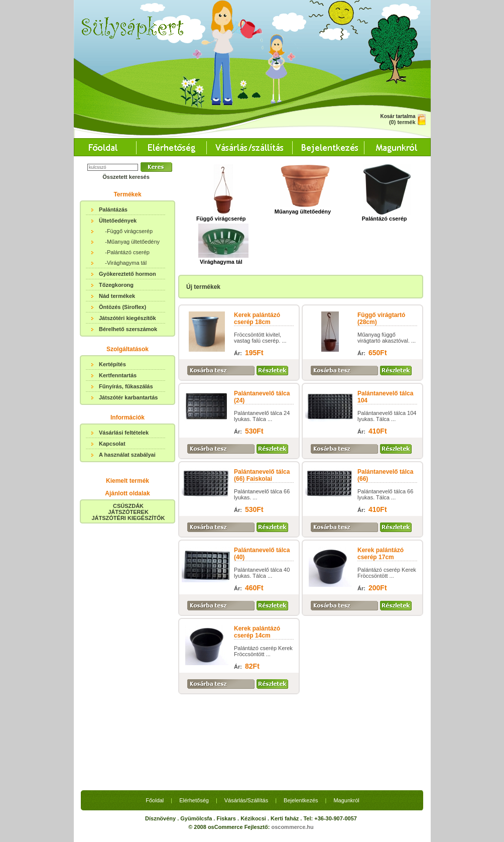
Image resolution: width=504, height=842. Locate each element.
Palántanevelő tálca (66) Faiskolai (262, 475)
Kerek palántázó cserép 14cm (257, 632)
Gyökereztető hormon (128, 274)
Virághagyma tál (223, 259)
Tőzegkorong (116, 285)
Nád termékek (117, 296)
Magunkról (346, 707)
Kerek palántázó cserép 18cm (257, 319)
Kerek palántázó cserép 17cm (381, 554)
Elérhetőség (194, 707)
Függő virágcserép (221, 216)
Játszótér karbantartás (128, 397)
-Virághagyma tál (126, 263)
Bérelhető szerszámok (128, 329)
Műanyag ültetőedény (303, 208)
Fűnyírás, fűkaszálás (126, 386)
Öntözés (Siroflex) (122, 307)
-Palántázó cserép (127, 252)
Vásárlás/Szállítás (246, 707)
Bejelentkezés (301, 707)
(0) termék (402, 122)
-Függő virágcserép (129, 231)
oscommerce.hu (292, 734)
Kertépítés (112, 364)
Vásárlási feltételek (124, 433)
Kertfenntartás (118, 375)
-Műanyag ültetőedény (132, 242)
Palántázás (113, 209)
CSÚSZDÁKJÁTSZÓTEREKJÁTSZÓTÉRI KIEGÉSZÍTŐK (128, 512)
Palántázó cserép (386, 216)
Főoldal (155, 707)
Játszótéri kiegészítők (128, 318)
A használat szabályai (127, 455)
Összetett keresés (126, 177)
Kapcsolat (112, 444)
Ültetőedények (118, 221)
